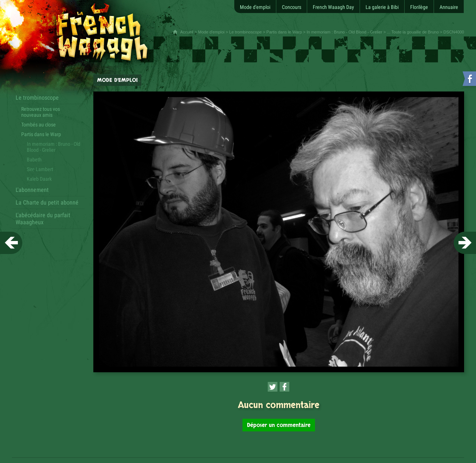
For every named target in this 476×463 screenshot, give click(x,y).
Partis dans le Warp (284, 32)
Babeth (34, 160)
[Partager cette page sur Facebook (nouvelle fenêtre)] (284, 387)
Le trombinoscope (245, 32)
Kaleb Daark (39, 179)
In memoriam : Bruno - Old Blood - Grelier (344, 32)
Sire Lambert (40, 169)
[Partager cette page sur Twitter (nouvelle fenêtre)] (273, 387)
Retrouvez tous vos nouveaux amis (41, 112)
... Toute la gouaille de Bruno (413, 32)
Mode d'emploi (211, 32)
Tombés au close (38, 125)
